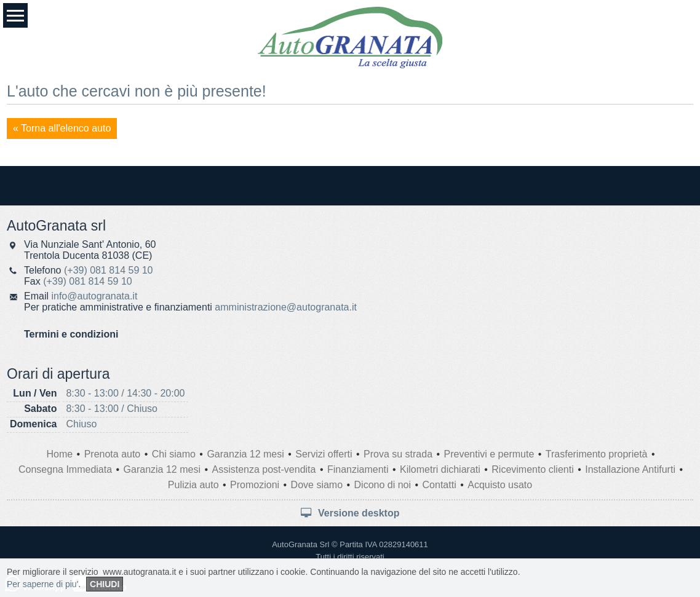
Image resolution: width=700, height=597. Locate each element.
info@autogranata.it (94, 296)
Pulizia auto (193, 485)
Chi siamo (174, 454)
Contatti (439, 485)
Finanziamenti (358, 469)
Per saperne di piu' (42, 584)
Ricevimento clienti (532, 469)
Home (59, 454)
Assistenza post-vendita (264, 469)
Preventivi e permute (489, 454)
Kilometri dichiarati (440, 469)
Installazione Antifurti (630, 469)
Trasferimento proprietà (597, 454)
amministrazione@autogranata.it (286, 307)
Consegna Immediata (65, 469)
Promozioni (255, 485)
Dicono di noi (383, 485)
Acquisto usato (500, 485)
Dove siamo (317, 485)
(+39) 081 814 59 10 (109, 270)
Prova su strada (398, 454)
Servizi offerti (324, 454)
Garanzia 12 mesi (245, 454)
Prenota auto (113, 454)
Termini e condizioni (71, 334)
